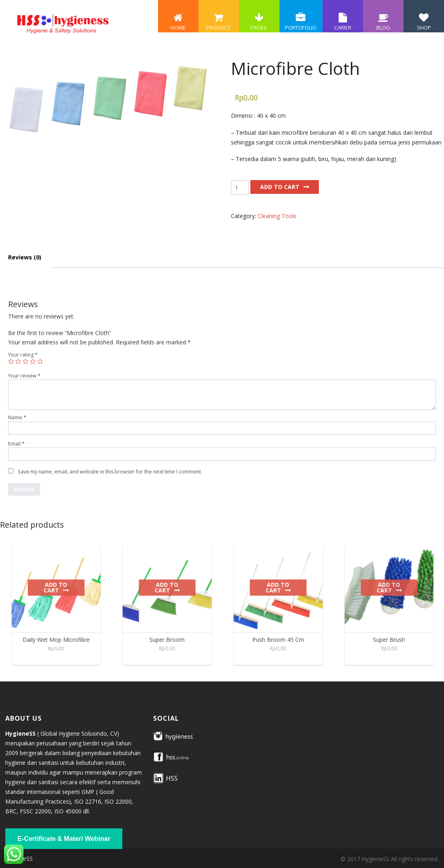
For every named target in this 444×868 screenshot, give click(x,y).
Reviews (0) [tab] (25, 257)
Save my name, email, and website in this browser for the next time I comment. (110, 472)
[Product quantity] (240, 187)
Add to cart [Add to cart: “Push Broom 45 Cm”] (282, 587)
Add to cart (280, 187)
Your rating (23, 355)
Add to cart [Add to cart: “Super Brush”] (393, 587)
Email (16, 444)
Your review (24, 376)
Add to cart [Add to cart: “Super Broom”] (171, 587)
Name (17, 417)
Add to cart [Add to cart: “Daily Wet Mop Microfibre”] (60, 587)
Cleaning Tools (277, 216)
